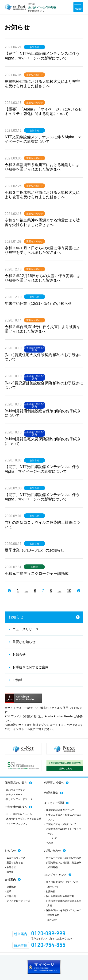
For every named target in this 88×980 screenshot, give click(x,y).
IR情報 (34, 567)
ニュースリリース (26, 629)
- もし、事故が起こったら (18, 814)
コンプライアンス (55, 875)
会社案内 (10, 880)
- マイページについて (16, 823)
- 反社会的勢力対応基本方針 (59, 896)
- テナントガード (14, 795)
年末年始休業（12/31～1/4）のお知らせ (38, 304)
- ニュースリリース (15, 858)
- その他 (49, 843)
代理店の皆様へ (54, 783)
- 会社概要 (11, 887)
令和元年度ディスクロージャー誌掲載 (37, 573)
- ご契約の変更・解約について (61, 824)
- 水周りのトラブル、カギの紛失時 (23, 819)
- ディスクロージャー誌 (18, 901)
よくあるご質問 (54, 803)
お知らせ (34, 47)
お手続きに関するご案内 (34, 349)
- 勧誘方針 (50, 891)
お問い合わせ (53, 851)
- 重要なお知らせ (14, 863)
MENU (78, 7)
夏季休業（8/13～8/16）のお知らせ (34, 550)
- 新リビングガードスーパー (19, 799)
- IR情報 (9, 872)
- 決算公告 (11, 896)
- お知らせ (11, 867)
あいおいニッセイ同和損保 (42, 7)
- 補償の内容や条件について (59, 810)
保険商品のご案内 (16, 783)
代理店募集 (51, 793)
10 (69, 591)
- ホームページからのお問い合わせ (63, 858)
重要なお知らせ (34, 75)
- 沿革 (8, 891)
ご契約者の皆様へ (16, 807)
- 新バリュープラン (15, 790)
